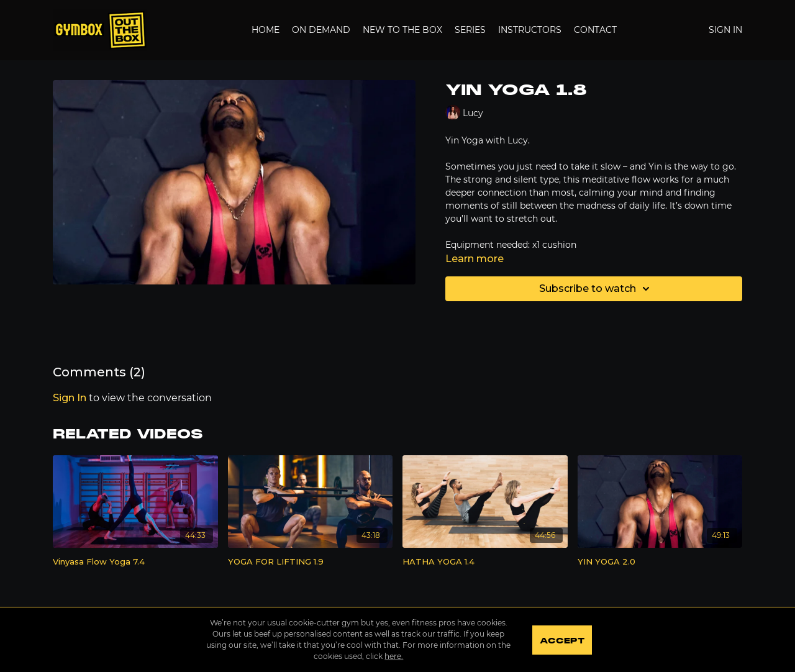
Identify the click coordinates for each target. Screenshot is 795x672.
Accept (562, 641)
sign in (70, 398)
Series (470, 30)
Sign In (725, 30)
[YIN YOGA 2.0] (660, 562)
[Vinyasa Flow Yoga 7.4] (135, 562)
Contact (595, 30)
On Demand (321, 30)
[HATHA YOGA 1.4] (485, 562)
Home (266, 30)
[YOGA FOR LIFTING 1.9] (311, 562)
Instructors (530, 30)
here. (394, 656)
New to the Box (402, 30)
